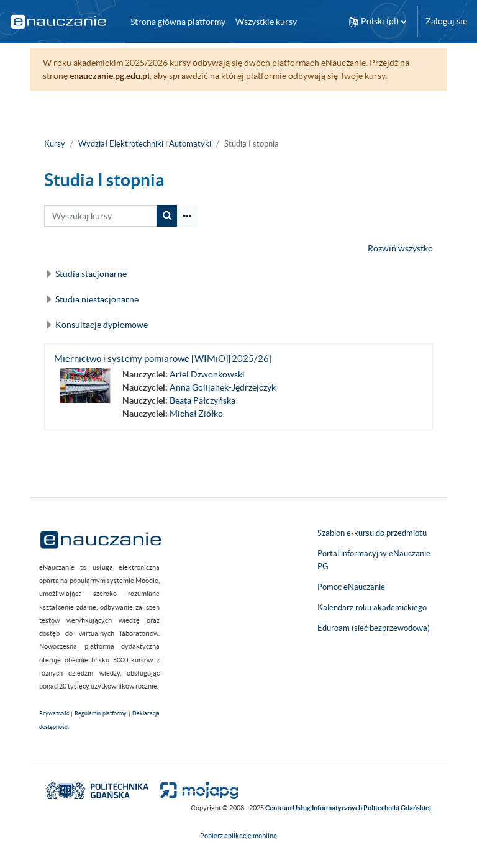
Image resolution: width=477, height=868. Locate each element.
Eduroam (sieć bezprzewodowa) (374, 628)
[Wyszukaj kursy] (101, 216)
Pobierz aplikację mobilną (238, 836)
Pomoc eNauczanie (351, 587)
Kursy (55, 144)
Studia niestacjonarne (97, 299)
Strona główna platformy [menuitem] (178, 22)
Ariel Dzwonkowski (207, 374)
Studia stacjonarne (91, 274)
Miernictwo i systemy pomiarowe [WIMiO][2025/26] (163, 359)
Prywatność (54, 713)
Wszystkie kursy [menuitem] (266, 22)
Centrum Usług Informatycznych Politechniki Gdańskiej (348, 808)
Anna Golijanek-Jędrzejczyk (223, 387)
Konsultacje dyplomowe (102, 325)
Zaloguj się (446, 21)
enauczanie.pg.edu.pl (110, 76)
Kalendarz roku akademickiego (372, 608)
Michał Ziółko (196, 414)
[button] (378, 21)
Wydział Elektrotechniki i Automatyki (145, 144)
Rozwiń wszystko (400, 248)
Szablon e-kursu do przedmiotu (372, 533)
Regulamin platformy (101, 713)
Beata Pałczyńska (202, 400)
